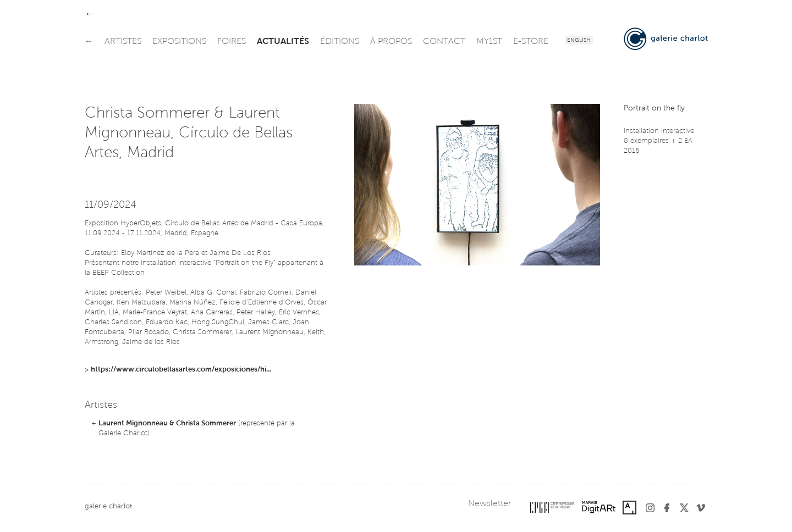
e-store (531, 42)
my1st (489, 42)
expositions (179, 42)
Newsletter (490, 504)
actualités (283, 42)
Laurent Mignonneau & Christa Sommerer (167, 423)
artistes (123, 42)
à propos (391, 42)
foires (232, 42)
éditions (340, 42)
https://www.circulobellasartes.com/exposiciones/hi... (181, 370)
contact (444, 42)
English (579, 41)
